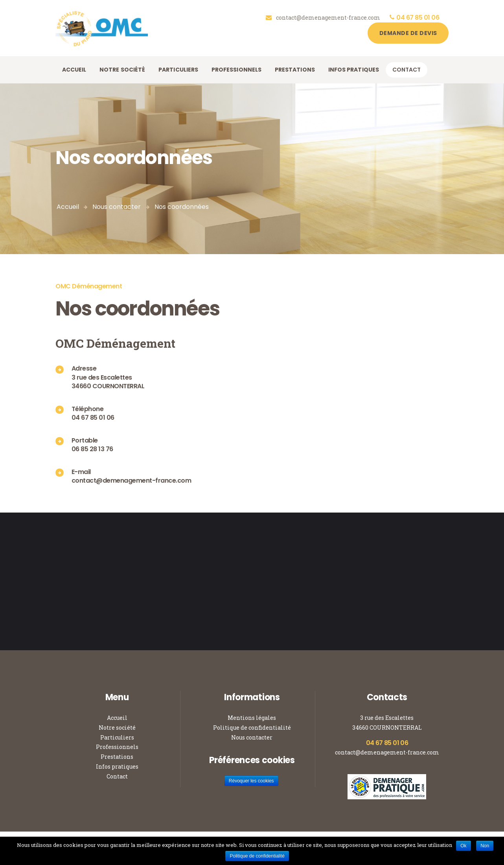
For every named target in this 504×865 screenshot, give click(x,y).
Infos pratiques (117, 766)
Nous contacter (117, 207)
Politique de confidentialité (252, 728)
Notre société (117, 728)
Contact (117, 776)
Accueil (68, 207)
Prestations (117, 757)
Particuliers (117, 737)
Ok (463, 846)
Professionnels (117, 747)
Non (485, 846)
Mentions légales (252, 718)
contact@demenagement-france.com (387, 752)
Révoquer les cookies (251, 781)
